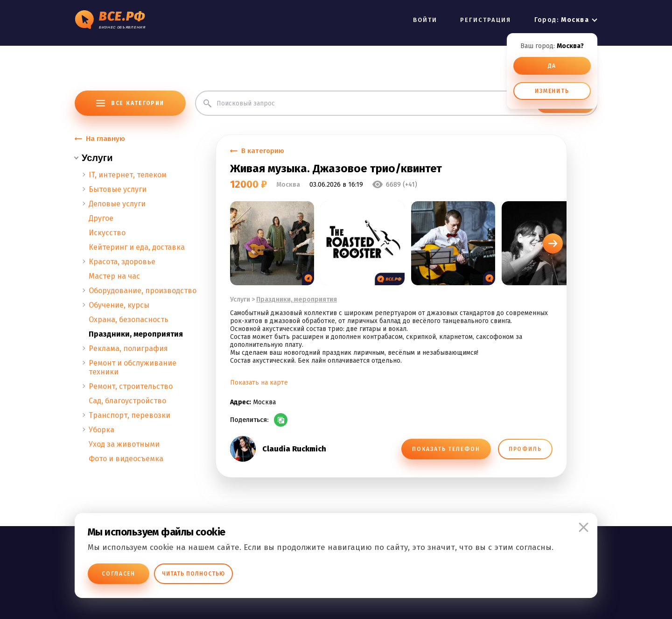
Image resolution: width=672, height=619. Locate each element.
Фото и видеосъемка (126, 459)
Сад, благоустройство (127, 401)
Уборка (101, 430)
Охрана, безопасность (129, 320)
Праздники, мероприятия (136, 334)
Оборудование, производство (143, 291)
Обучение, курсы (119, 305)
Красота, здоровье (122, 262)
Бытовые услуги (118, 189)
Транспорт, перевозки (129, 415)
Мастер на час (114, 276)
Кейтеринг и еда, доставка (137, 247)
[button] (553, 243)
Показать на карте (259, 383)
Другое (101, 218)
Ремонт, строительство (131, 386)
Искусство (107, 233)
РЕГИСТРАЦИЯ (486, 20)
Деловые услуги (117, 204)
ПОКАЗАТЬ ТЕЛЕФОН (446, 449)
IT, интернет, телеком (128, 175)
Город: (562, 20)
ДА (552, 66)
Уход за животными (124, 444)
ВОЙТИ (425, 20)
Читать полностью (193, 574)
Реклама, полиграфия (128, 348)
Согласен (119, 574)
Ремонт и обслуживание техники (133, 367)
